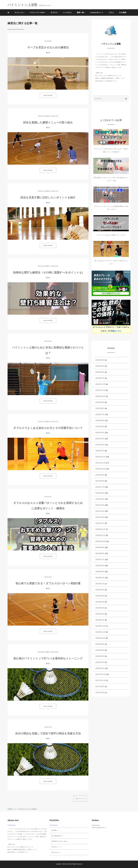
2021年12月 (100, 457)
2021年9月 (100, 475)
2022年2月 (100, 445)
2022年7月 (100, 414)
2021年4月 (100, 505)
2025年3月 (100, 360)
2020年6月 (100, 566)
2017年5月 (100, 686)
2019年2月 (100, 614)
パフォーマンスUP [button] (37, 12)
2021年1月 (100, 523)
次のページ (80, 798)
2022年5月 (100, 427)
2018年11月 (100, 632)
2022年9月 (100, 402)
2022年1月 (100, 451)
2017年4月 (100, 693)
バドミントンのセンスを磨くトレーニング (111, 235)
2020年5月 (100, 572)
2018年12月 (100, 626)
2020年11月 (100, 535)
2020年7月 (100, 560)
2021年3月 (100, 511)
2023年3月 (100, 366)
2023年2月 (100, 372)
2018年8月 (100, 650)
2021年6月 (100, 493)
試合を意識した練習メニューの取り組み (48, 122)
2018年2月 (100, 662)
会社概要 (54, 830)
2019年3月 (100, 608)
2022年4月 (100, 433)
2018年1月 (100, 668)
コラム (111, 12)
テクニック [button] (19, 12)
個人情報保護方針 (57, 836)
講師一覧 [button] (81, 12)
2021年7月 (100, 487)
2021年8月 (100, 481)
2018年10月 (100, 638)
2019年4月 (100, 602)
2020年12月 (100, 529)
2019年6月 (100, 590)
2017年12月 (100, 674)
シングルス (67, 12)
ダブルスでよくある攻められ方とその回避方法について (48, 428)
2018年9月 (100, 644)
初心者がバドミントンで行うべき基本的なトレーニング (48, 658)
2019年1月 (100, 620)
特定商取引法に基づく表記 (60, 841)
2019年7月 (100, 584)
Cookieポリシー (97, 12)
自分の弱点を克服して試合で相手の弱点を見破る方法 (48, 733)
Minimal (65, 864)
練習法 (48, 53)
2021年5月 (100, 499)
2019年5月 (100, 596)
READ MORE (48, 95)
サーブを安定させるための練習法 (48, 47)
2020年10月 (100, 541)
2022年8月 (100, 408)
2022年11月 (100, 390)
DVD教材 (123, 12)
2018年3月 (100, 656)
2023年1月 (100, 378)
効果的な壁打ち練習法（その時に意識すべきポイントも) (48, 272)
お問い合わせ (56, 852)
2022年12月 (100, 384)
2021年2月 (100, 517)
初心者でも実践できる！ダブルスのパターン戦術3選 (48, 583)
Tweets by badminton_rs (99, 828)
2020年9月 (100, 547)
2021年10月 (100, 469)
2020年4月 (100, 578)
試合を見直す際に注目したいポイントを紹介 (48, 197)
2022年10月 (100, 396)
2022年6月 (100, 421)
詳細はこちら (116, 331)
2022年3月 (100, 439)
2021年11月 (100, 463)
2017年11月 (100, 680)
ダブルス (54, 12)
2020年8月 (100, 553)
